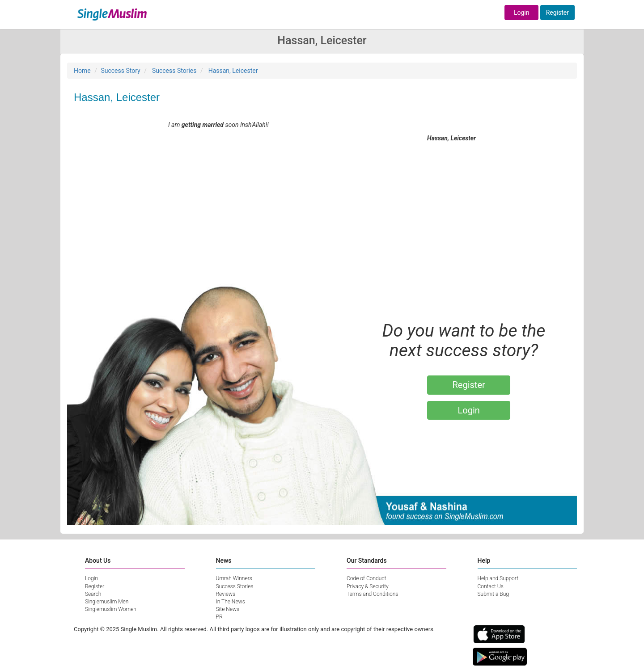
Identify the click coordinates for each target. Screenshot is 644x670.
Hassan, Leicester (232, 71)
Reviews (226, 594)
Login (522, 13)
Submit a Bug (493, 594)
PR (219, 617)
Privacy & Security (368, 586)
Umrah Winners (234, 578)
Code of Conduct (366, 578)
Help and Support (498, 578)
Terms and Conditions (373, 594)
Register (557, 13)
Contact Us (491, 586)
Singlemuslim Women (111, 609)
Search (93, 594)
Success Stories (173, 71)
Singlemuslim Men (107, 602)
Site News (228, 609)
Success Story (120, 71)
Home (82, 71)
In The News (231, 602)
